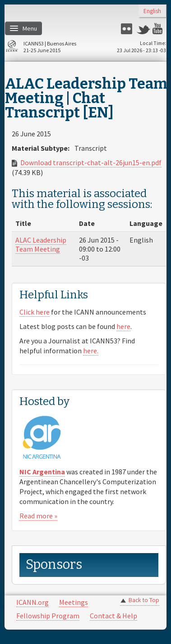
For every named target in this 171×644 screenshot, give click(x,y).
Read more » (38, 516)
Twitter (143, 29)
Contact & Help (113, 616)
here (123, 326)
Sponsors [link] (54, 565)
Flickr (128, 29)
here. (91, 351)
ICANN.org (32, 602)
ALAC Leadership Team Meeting (41, 244)
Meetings (74, 602)
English (152, 11)
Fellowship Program (48, 616)
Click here (35, 312)
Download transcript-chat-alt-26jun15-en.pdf (91, 162)
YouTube (159, 29)
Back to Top (144, 600)
